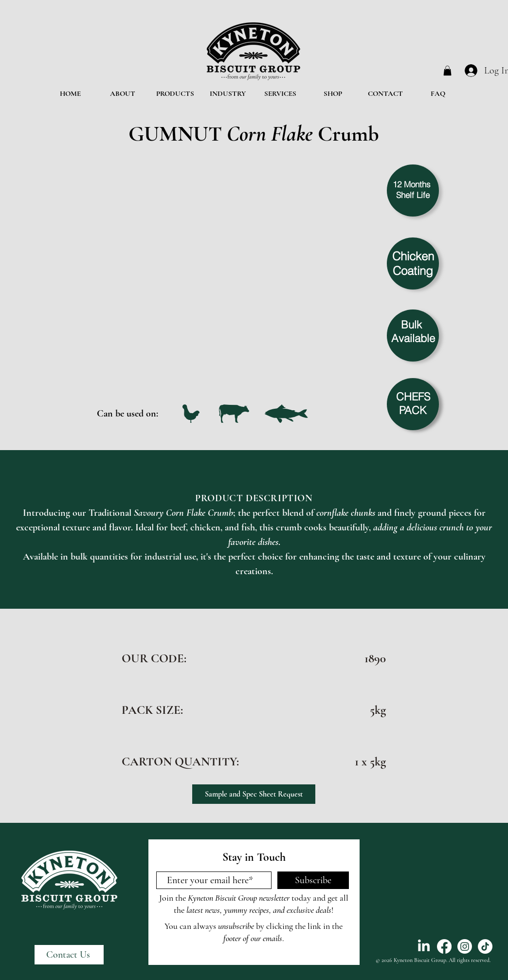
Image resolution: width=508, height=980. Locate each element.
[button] (447, 71)
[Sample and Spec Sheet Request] (254, 794)
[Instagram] (465, 946)
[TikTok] (485, 946)
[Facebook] (444, 946)
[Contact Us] (69, 955)
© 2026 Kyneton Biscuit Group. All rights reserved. (433, 960)
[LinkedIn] (424, 946)
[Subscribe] (313, 880)
